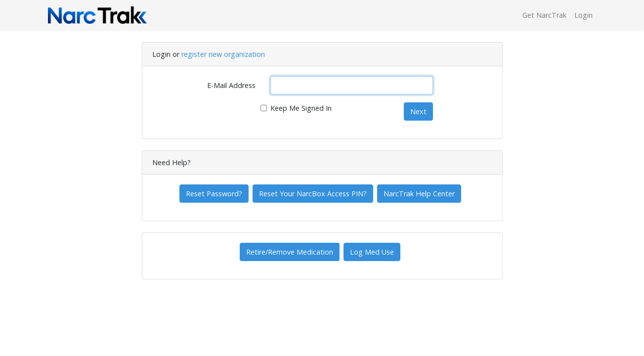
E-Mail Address (231, 85)
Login (583, 15)
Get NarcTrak (544, 15)
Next (418, 111)
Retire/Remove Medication (290, 252)
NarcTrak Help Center (419, 194)
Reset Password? (214, 194)
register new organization (223, 54)
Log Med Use (372, 252)
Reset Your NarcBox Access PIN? (313, 194)
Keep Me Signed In (301, 108)
